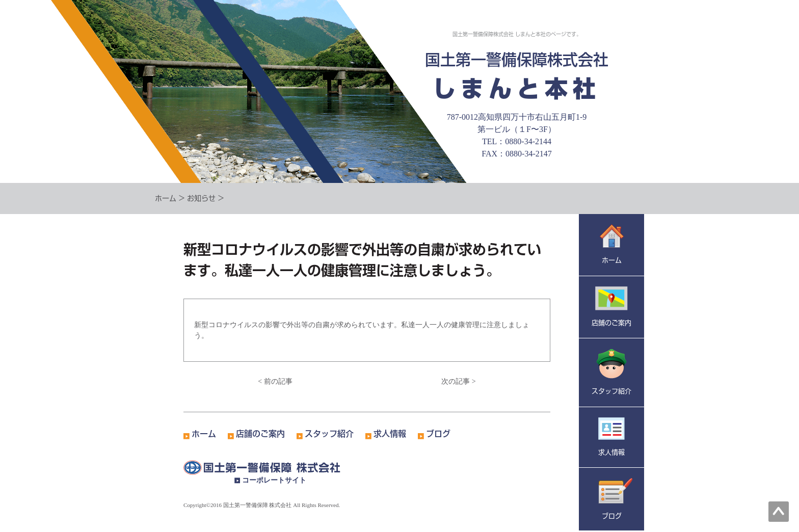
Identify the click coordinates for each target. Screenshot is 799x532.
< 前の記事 (275, 381)
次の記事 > (458, 381)
